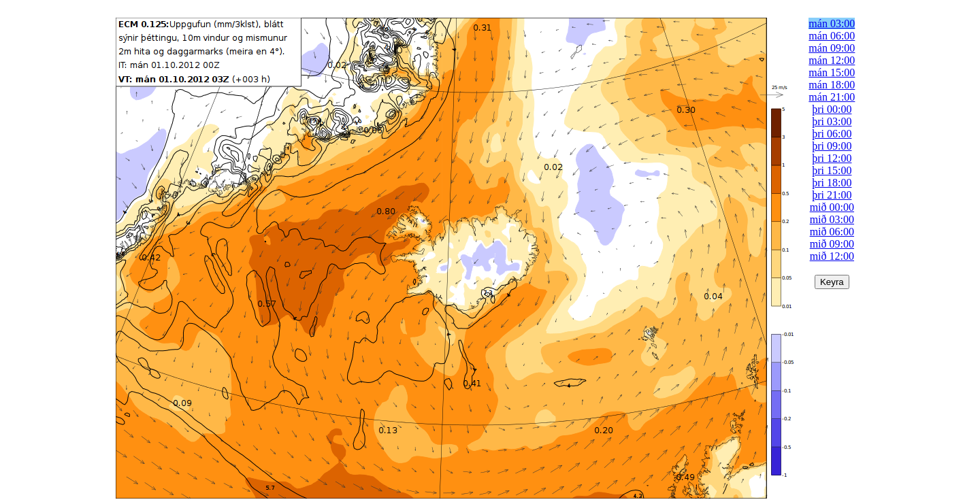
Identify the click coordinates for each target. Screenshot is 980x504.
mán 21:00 (832, 97)
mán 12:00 (832, 60)
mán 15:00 (832, 72)
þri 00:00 (832, 109)
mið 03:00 (832, 219)
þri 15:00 (832, 170)
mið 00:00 (832, 207)
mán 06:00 (832, 36)
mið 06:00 (832, 232)
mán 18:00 (832, 85)
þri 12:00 (832, 158)
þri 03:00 (832, 121)
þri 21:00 (832, 195)
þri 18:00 (832, 183)
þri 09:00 (832, 146)
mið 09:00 (832, 244)
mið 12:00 (832, 256)
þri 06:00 (832, 134)
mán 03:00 (832, 23)
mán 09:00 (832, 48)
